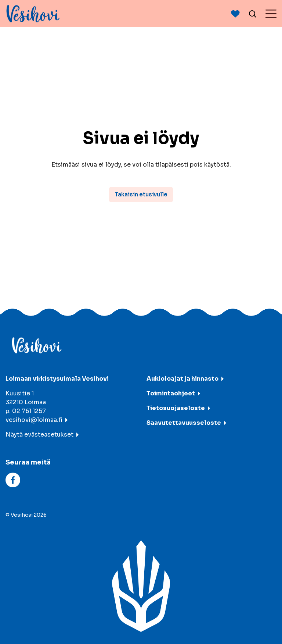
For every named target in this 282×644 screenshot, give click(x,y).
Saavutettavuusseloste (184, 423)
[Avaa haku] (253, 14)
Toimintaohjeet (171, 393)
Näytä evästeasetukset (39, 435)
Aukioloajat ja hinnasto (182, 379)
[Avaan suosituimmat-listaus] (235, 14)
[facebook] (13, 480)
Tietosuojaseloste (176, 408)
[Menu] (271, 14)
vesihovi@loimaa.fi (34, 420)
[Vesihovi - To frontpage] (33, 14)
